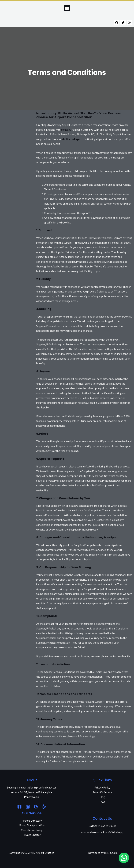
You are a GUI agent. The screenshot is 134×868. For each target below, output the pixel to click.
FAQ (102, 802)
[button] (67, 8)
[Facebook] (19, 807)
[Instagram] (28, 807)
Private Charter (32, 835)
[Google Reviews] (36, 807)
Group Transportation (32, 825)
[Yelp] (44, 807)
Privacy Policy (102, 788)
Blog (102, 797)
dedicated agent (72, 139)
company (66, 130)
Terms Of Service (102, 792)
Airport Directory (32, 821)
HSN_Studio (111, 853)
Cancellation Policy (32, 830)
